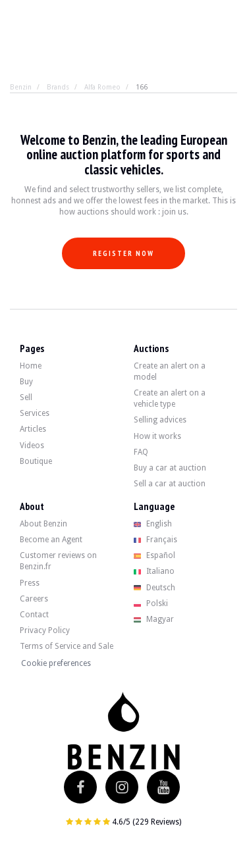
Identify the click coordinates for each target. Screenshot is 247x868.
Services (35, 413)
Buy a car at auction (170, 468)
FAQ (141, 452)
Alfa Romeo (102, 87)
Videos (32, 446)
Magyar (154, 619)
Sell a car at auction (170, 484)
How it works (157, 436)
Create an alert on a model (170, 371)
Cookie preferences (56, 663)
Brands (58, 87)
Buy (26, 382)
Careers (34, 599)
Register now (123, 253)
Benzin (21, 87)
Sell (26, 397)
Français (156, 540)
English (153, 524)
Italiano (154, 571)
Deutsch (155, 588)
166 (142, 87)
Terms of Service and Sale (67, 646)
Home (31, 366)
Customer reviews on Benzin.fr (58, 561)
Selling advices (160, 420)
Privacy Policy (45, 630)
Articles (33, 429)
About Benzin (43, 524)
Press (30, 583)
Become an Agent (51, 540)
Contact (34, 615)
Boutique (36, 461)
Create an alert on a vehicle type (170, 398)
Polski (151, 603)
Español (155, 555)
